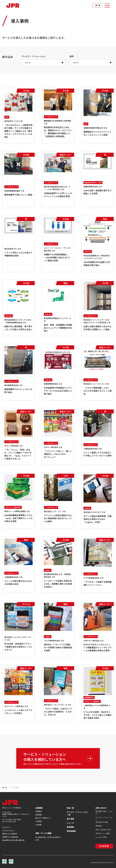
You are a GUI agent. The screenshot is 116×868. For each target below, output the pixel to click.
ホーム (5, 787)
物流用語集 (71, 831)
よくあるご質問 (101, 837)
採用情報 (70, 827)
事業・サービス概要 (43, 833)
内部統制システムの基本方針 (10, 837)
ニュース (70, 823)
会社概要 (39, 815)
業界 (72, 56)
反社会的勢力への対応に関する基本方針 (13, 840)
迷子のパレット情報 (103, 833)
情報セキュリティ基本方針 (10, 834)
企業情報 (39, 808)
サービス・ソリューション (34, 56)
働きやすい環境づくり (43, 818)
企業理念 (39, 811)
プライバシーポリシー (8, 830)
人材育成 (39, 821)
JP (96, 6)
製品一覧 (70, 808)
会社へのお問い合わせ (103, 830)
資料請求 (99, 826)
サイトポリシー (7, 827)
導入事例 (70, 819)
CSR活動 (38, 825)
